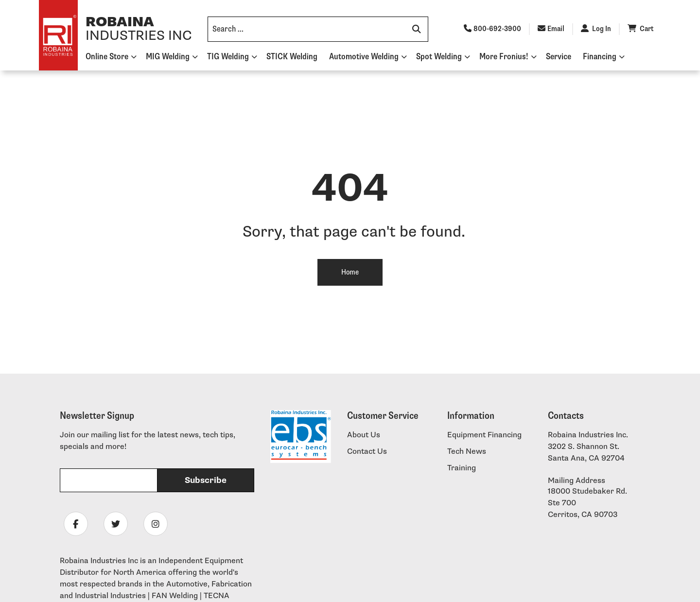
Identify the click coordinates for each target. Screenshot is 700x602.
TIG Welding (228, 57)
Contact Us (367, 452)
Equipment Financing (484, 435)
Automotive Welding (364, 57)
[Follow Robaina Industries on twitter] (116, 524)
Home (350, 272)
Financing (600, 57)
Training (462, 468)
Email (551, 29)
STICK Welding (292, 57)
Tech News (467, 452)
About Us (364, 435)
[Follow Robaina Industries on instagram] (156, 524)
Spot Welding (439, 57)
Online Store (107, 57)
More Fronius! (504, 57)
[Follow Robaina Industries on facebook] (76, 524)
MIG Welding (168, 57)
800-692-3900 (492, 29)
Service (559, 57)
